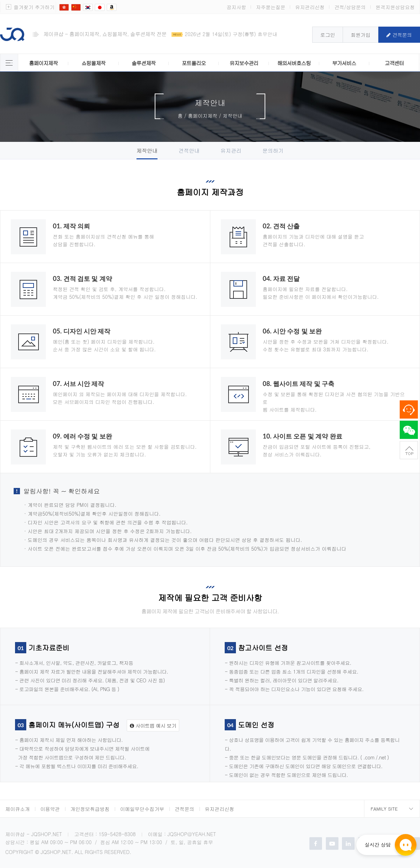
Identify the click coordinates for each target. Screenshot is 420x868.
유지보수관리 (244, 63)
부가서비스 (344, 63)
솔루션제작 (143, 63)
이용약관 (50, 809)
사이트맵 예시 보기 (153, 725)
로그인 (328, 35)
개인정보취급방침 (90, 809)
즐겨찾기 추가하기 (34, 7)
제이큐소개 (17, 809)
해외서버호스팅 (294, 63)
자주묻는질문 (271, 7)
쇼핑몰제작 (93, 63)
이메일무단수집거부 (142, 809)
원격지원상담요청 (395, 7)
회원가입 (360, 35)
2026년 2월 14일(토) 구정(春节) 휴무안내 (231, 34)
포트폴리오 (194, 63)
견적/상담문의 (350, 7)
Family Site (384, 809)
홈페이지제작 (43, 63)
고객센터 (394, 63)
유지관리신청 (310, 7)
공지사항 (236, 7)
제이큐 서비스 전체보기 (9, 63)
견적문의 (399, 35)
